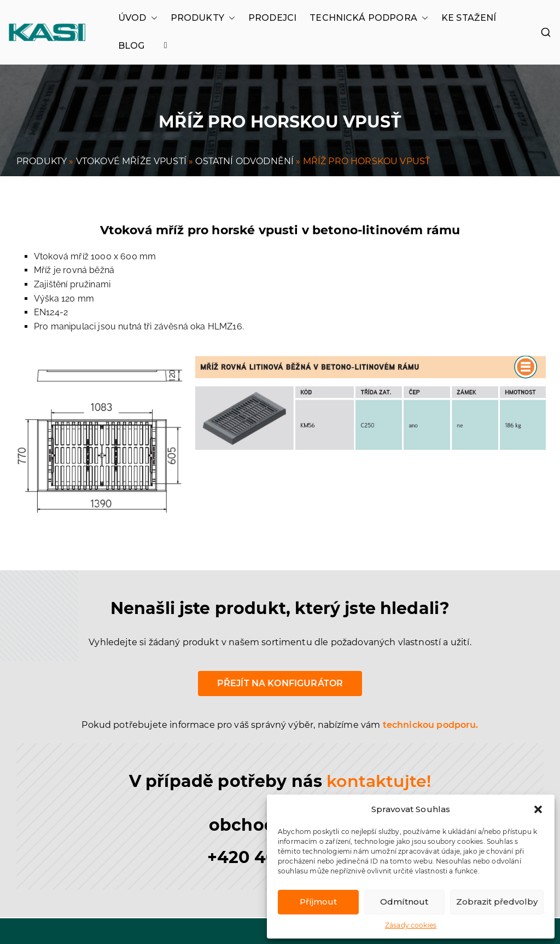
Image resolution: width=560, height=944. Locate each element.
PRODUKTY (203, 18)
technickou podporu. (431, 725)
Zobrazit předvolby (497, 902)
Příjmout (318, 902)
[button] (538, 809)
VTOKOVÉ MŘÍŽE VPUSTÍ (131, 161)
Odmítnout (404, 902)
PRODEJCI (272, 18)
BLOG (132, 46)
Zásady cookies (411, 925)
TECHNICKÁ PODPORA (369, 18)
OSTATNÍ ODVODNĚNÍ (244, 161)
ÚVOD (138, 18)
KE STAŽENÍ (469, 18)
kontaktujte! (379, 781)
